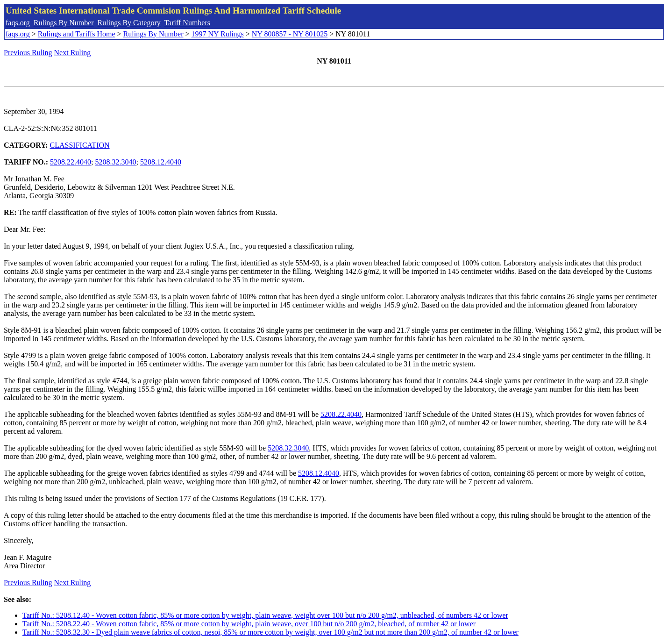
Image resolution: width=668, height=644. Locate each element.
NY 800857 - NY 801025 (290, 34)
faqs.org (18, 23)
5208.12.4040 (161, 162)
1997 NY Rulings (218, 34)
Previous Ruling (28, 53)
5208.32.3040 (116, 162)
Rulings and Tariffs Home (77, 34)
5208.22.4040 (71, 162)
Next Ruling (73, 53)
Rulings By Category (129, 23)
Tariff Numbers (187, 23)
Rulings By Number (64, 23)
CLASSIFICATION (80, 145)
